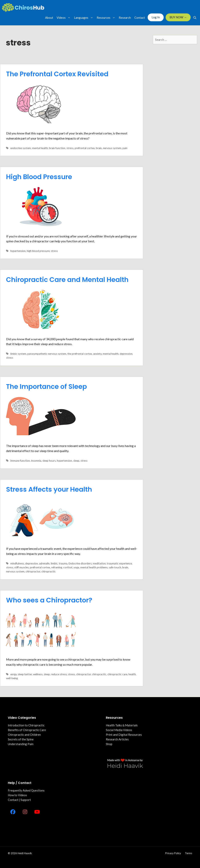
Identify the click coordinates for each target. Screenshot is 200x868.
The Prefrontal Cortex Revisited (57, 74)
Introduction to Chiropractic (26, 725)
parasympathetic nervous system (47, 354)
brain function (57, 148)
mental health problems (94, 567)
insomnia (36, 461)
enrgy (13, 674)
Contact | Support (19, 800)
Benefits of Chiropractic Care (27, 730)
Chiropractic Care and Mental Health (67, 280)
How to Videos (17, 795)
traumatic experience (119, 563)
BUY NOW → (178, 17)
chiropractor (33, 571)
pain (125, 148)
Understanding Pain (21, 744)
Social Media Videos (119, 730)
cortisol (68, 567)
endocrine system (21, 148)
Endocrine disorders (80, 563)
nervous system (112, 148)
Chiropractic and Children (24, 735)
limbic (54, 563)
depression (126, 354)
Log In (156, 17)
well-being (12, 678)
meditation (99, 563)
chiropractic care (117, 674)
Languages (84, 18)
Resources (107, 18)
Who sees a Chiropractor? (49, 600)
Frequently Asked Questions (26, 790)
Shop (109, 744)
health (132, 674)
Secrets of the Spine (21, 739)
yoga (76, 567)
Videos (64, 18)
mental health (40, 148)
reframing (57, 567)
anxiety (97, 354)
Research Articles (117, 739)
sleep (76, 461)
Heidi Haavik (25, 853)
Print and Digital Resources (124, 735)
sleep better (25, 674)
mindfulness (17, 563)
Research (125, 18)
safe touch (115, 567)
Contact (140, 18)
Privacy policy (173, 853)
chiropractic (49, 571)
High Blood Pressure (39, 177)
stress (70, 148)
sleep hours (49, 461)
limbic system (18, 354)
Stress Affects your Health (49, 489)
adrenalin (44, 563)
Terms (189, 853)
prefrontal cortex (85, 148)
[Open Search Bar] (195, 18)
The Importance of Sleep (46, 386)
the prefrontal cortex (80, 354)
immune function (20, 461)
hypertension (18, 251)
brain (99, 148)
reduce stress (59, 674)
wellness (38, 674)
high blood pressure (38, 251)
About (49, 18)
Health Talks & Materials (122, 725)
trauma (63, 563)
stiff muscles (21, 567)
